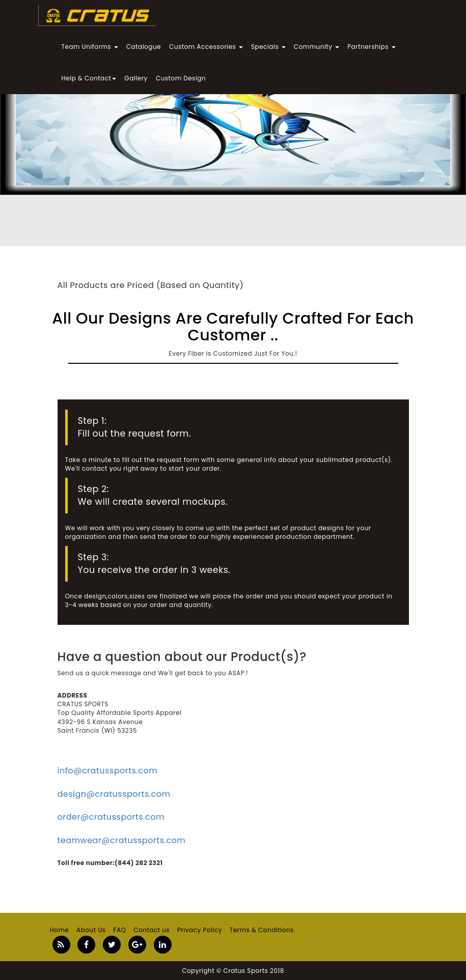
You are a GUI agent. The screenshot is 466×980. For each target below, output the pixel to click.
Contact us (152, 930)
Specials (268, 47)
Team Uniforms (90, 47)
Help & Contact (89, 78)
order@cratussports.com (111, 817)
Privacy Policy (200, 930)
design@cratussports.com (114, 794)
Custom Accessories (206, 47)
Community (317, 47)
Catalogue (144, 47)
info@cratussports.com (108, 771)
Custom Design (181, 78)
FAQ (119, 930)
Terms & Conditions (262, 930)
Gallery (136, 78)
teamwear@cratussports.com (122, 840)
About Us (91, 930)
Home (60, 930)
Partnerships (371, 47)
